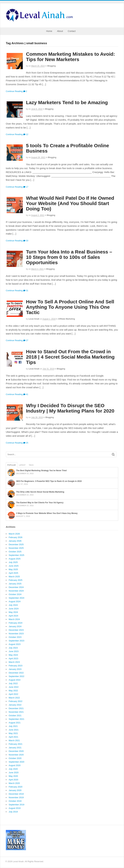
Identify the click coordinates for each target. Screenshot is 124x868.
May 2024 (13, 612)
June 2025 (14, 566)
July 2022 (13, 683)
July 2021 (13, 726)
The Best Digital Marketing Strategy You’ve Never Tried (41, 471)
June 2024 (14, 609)
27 (26, 340)
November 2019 (16, 797)
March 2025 (14, 577)
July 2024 (13, 605)
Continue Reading (14, 91)
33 (26, 241)
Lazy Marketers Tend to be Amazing (67, 102)
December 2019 (16, 794)
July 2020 (13, 769)
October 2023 (15, 637)
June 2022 (14, 687)
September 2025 (16, 555)
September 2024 (16, 598)
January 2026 (15, 541)
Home (49, 31)
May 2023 (13, 655)
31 (26, 290)
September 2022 (16, 676)
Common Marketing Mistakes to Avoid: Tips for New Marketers (70, 57)
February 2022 (16, 701)
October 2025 (15, 552)
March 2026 (14, 534)
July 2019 (13, 812)
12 (26, 134)
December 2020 (16, 751)
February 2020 (16, 787)
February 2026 (16, 537)
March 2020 (14, 783)
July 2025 (13, 562)
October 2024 (15, 594)
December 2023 (16, 630)
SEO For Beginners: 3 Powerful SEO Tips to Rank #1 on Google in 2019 (49, 481)
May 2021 (13, 733)
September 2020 (16, 762)
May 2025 (13, 569)
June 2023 (14, 651)
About (60, 31)
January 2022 (15, 705)
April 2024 (13, 616)
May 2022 (13, 691)
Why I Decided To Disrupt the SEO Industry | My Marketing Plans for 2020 (70, 408)
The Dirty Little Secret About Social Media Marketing (40, 492)
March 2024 (14, 619)
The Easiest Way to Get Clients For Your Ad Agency (40, 503)
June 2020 (14, 773)
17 (26, 187)
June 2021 (14, 730)
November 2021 (16, 712)
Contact (72, 31)
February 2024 (16, 623)
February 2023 (16, 666)
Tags (31, 465)
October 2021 (15, 716)
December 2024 (16, 587)
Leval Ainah (34, 319)
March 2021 (14, 740)
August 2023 (15, 644)
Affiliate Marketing (67, 319)
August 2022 (15, 680)
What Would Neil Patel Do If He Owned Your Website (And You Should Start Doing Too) (70, 203)
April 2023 (13, 658)
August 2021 (15, 723)
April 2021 (13, 737)
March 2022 (14, 698)
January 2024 (15, 626)
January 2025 (15, 584)
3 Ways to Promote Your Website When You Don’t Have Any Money (47, 513)
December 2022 (16, 673)
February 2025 (16, 580)
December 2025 (16, 544)
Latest (22, 465)
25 (26, 443)
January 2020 (15, 790)
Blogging (52, 66)
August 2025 (15, 559)
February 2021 (16, 744)
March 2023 (14, 662)
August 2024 (15, 601)
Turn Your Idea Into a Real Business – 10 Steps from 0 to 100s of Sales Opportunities (69, 257)
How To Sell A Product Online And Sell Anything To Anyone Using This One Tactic (70, 307)
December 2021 (16, 708)
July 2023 (13, 648)
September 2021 (16, 719)
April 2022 (13, 694)
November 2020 (16, 755)
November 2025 (16, 548)
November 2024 (16, 591)
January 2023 (15, 669)
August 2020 (15, 765)
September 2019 (16, 805)
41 (26, 394)
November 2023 (16, 634)
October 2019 (15, 801)
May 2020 (13, 776)
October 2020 (15, 758)
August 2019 (15, 808)
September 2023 (16, 641)
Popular (12, 465)
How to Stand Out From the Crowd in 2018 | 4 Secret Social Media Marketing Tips (70, 357)
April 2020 (13, 780)
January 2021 (15, 748)
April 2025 (13, 573)
